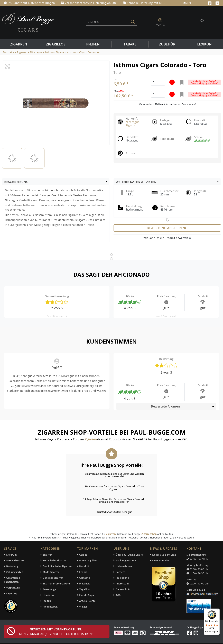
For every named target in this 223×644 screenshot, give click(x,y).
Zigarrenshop (149, 534)
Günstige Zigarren (53, 578)
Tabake (130, 44)
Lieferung (12, 555)
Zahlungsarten (15, 572)
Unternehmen (124, 566)
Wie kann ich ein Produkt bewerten (167, 238)
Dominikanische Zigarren (57, 566)
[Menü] (218, 611)
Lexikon (204, 44)
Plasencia (85, 584)
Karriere (120, 572)
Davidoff (84, 566)
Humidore (49, 595)
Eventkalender (161, 560)
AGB (118, 595)
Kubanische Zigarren (55, 560)
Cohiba (83, 555)
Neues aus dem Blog (164, 555)
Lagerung (12, 593)
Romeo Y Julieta (88, 560)
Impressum (122, 584)
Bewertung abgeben (167, 228)
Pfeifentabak (50, 607)
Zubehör (167, 44)
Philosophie (123, 578)
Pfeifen (93, 44)
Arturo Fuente (87, 601)
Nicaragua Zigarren (133, 124)
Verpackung (13, 588)
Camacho (85, 578)
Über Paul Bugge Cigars (129, 555)
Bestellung (12, 566)
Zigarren (19, 44)
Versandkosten (15, 560)
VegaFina (84, 589)
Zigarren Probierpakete (56, 584)
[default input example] (158, 82)
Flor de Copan (87, 595)
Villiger (83, 607)
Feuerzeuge (49, 589)
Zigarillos (56, 44)
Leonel (83, 572)
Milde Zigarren (51, 572)
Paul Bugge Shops (126, 560)
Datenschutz (123, 589)
